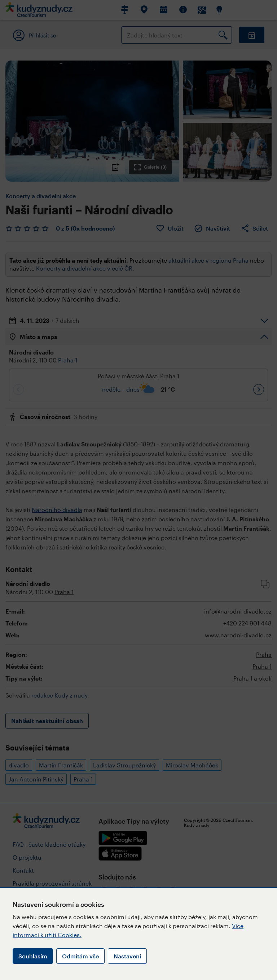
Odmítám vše (80, 956)
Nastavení (127, 956)
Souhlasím (33, 956)
